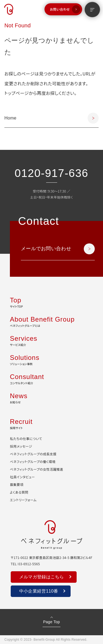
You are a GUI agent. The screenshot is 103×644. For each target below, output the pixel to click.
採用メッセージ (21, 446)
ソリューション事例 (51, 359)
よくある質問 (19, 492)
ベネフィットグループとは (51, 321)
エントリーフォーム (23, 500)
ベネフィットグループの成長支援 (33, 454)
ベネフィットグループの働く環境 (33, 461)
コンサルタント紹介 (51, 378)
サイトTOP (51, 302)
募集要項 (17, 484)
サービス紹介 (51, 340)
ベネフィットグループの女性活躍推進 (37, 469)
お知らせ (51, 398)
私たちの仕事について (26, 438)
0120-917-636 (51, 173)
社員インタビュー (22, 477)
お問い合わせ (60, 9)
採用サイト (51, 423)
